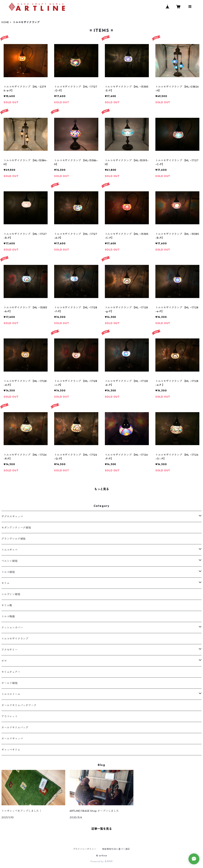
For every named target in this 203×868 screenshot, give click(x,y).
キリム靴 (7, 605)
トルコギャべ (10, 550)
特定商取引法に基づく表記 (116, 849)
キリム (5, 583)
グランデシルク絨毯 (14, 539)
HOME (5, 22)
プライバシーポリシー (85, 849)
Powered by (101, 861)
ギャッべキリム (11, 750)
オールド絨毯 (10, 683)
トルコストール (11, 694)
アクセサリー (10, 650)
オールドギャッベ (12, 739)
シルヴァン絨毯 (11, 594)
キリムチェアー (11, 672)
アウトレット (10, 716)
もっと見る (102, 489)
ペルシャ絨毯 (10, 561)
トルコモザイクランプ (15, 639)
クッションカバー (12, 628)
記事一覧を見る (102, 829)
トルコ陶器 (8, 616)
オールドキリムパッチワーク (19, 705)
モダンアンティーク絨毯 (16, 528)
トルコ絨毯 (8, 572)
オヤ (4, 661)
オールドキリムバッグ (15, 727)
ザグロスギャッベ (12, 516)
